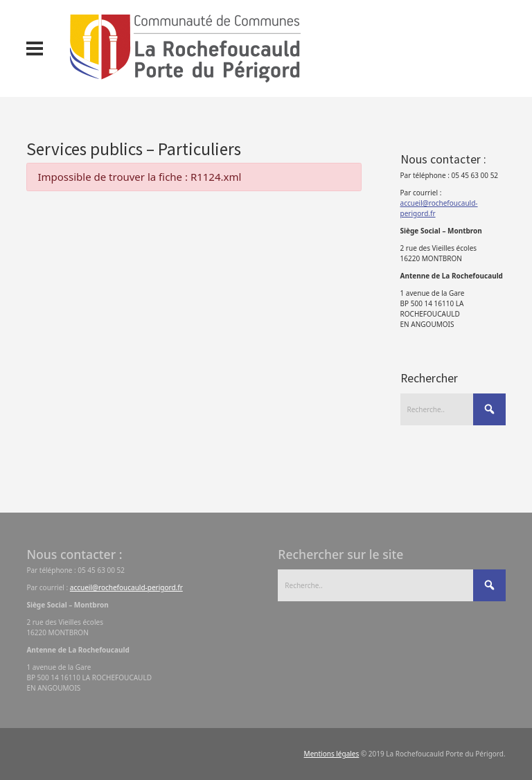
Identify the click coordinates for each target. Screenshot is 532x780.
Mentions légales (332, 754)
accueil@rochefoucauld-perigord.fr (126, 587)
